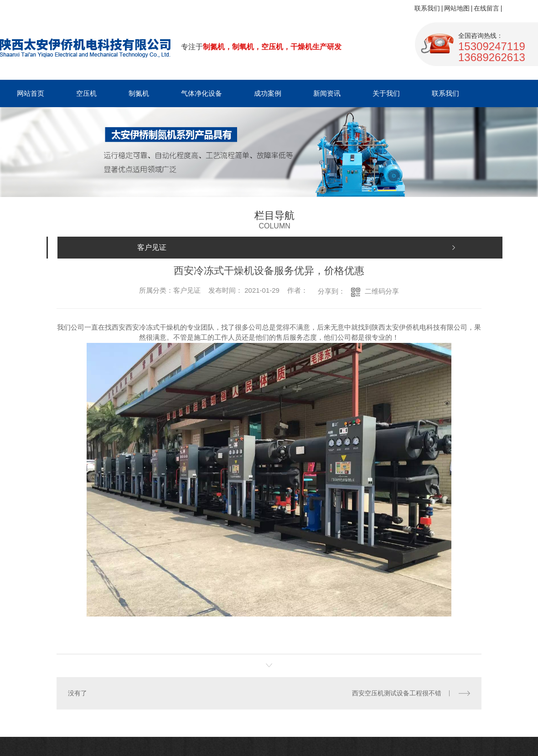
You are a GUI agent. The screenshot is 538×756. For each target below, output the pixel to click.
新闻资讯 (327, 93)
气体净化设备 (202, 93)
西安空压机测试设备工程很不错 (397, 693)
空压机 (86, 93)
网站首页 (31, 93)
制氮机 (139, 93)
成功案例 (268, 93)
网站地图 (457, 8)
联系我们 (427, 8)
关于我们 (386, 93)
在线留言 (486, 8)
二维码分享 (382, 291)
